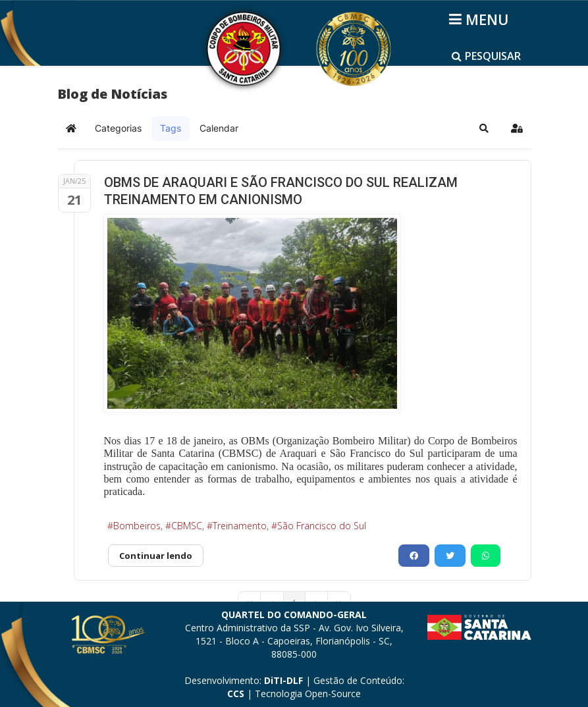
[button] (484, 128)
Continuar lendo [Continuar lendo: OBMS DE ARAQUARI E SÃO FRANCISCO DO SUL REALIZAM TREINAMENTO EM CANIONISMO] (156, 556)
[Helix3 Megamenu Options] (481, 19)
